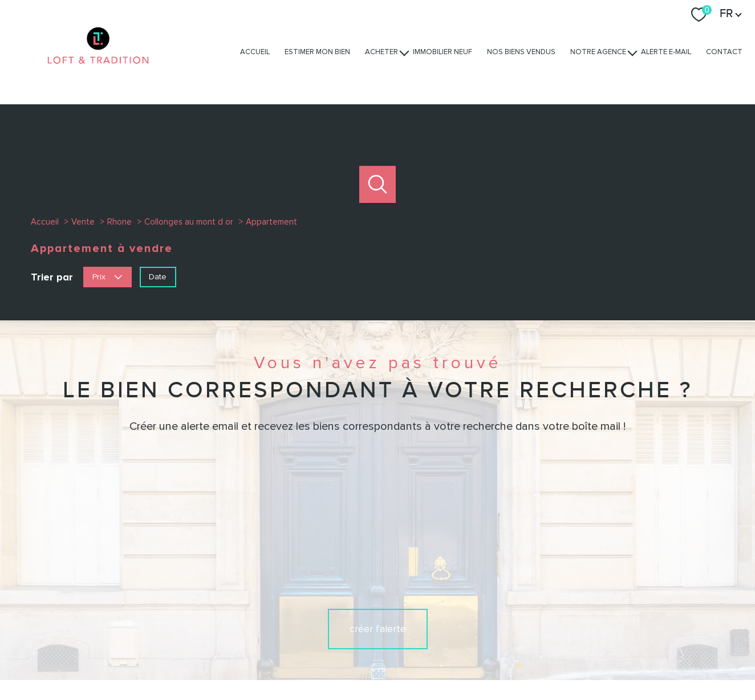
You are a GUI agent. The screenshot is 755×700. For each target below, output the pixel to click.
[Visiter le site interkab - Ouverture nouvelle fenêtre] (571, 614)
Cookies (625, 660)
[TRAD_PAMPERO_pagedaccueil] (98, 75)
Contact (724, 52)
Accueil (255, 52)
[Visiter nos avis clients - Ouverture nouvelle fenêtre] (646, 614)
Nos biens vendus (521, 52)
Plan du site (389, 659)
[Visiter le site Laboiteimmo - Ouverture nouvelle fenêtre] (377, 682)
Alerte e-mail (666, 52)
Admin (491, 659)
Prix (107, 276)
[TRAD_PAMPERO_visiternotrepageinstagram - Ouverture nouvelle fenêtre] (377, 616)
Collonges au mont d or (189, 222)
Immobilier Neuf (443, 52)
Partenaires (528, 659)
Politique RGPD (579, 659)
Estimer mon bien (317, 52)
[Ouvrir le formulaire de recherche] (378, 184)
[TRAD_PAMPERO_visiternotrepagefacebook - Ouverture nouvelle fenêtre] (339, 616)
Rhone (119, 222)
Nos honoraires (336, 659)
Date (158, 276)
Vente (83, 222)
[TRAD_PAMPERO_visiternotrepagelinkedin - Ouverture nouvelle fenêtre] (416, 616)
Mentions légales (445, 659)
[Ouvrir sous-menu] (405, 52)
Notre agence (598, 52)
